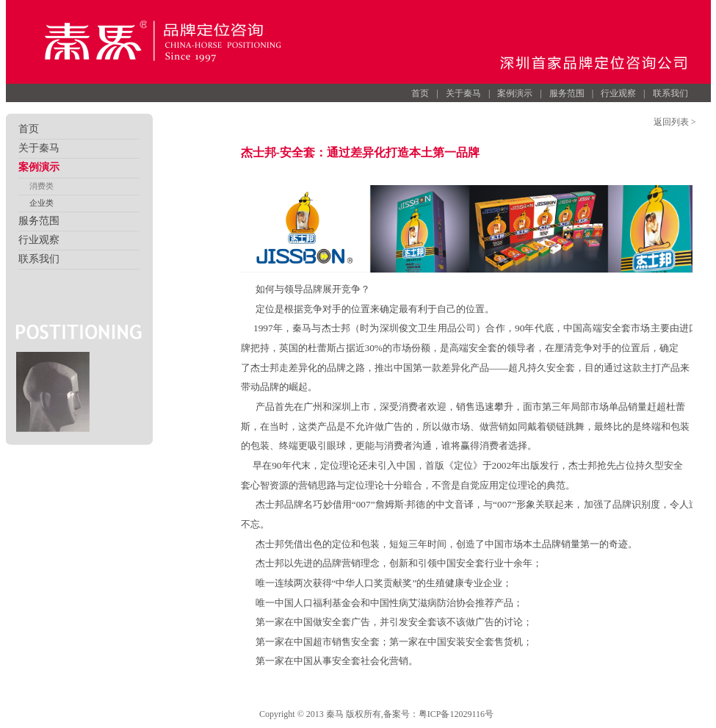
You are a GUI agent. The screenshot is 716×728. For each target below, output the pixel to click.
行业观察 (618, 93)
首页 (420, 93)
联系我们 (670, 93)
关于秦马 (463, 93)
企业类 (41, 203)
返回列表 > (675, 122)
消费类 (41, 186)
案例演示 (515, 93)
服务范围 (567, 93)
